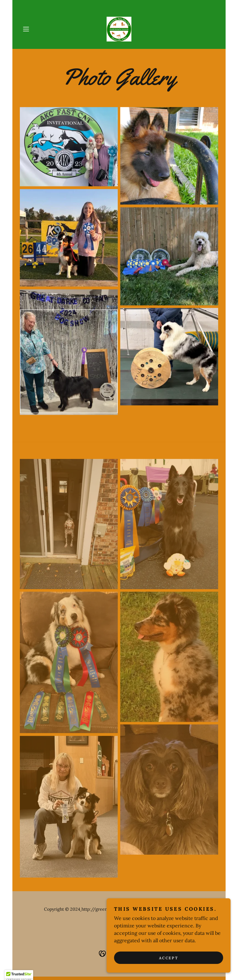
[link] (119, 29)
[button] (35, 29)
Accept (169, 958)
